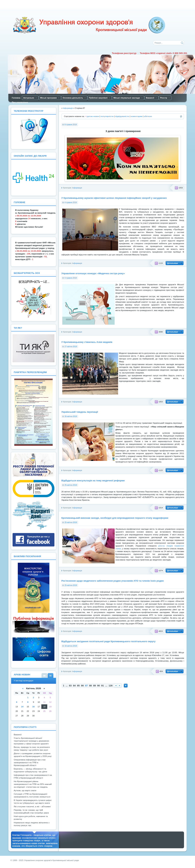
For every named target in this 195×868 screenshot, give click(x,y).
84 (74, 686)
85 (78, 686)
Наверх (126, 686)
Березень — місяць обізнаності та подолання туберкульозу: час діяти (30, 770)
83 (70, 686)
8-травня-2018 (71, 125)
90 (98, 686)
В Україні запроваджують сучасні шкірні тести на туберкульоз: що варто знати (33, 802)
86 (82, 686)
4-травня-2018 (71, 202)
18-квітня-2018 (71, 646)
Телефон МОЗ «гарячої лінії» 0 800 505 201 (163, 53)
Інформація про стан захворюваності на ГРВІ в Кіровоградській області (33, 776)
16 (33, 707)
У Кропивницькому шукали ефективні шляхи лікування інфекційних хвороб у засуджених (114, 198)
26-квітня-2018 (71, 416)
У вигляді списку (44, 675)
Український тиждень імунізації (80, 412)
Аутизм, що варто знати (25, 790)
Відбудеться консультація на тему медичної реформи (93, 481)
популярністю (107, 116)
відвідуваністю (122, 116)
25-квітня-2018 (71, 485)
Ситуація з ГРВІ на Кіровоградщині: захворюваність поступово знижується (32, 795)
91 (102, 686)
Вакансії (18, 735)
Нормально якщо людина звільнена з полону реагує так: (32, 824)
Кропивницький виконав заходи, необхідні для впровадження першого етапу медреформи (115, 518)
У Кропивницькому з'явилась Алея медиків (87, 342)
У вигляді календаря (50, 675)
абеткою (148, 116)
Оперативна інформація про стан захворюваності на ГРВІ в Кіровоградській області (30, 763)
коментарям (137, 116)
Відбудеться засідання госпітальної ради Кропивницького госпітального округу (108, 641)
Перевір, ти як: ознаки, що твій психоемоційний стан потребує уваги (31, 811)
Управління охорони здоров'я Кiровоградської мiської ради (89, 25)
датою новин (93, 116)
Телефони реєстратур (124, 53)
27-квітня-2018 (71, 347)
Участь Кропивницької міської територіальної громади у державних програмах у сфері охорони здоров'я (31, 741)
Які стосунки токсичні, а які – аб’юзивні (32, 807)
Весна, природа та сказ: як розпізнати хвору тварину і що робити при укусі (32, 749)
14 (22, 707)
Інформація (77, 188)
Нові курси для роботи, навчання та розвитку (31, 818)
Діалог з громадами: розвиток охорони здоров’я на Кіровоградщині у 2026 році (33, 755)
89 (94, 686)
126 (111, 686)
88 (90, 686)
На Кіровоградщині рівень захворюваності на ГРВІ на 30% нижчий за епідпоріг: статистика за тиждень (33, 784)
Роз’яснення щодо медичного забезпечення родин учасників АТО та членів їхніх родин (113, 581)
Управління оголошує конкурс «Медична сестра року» (93, 273)
